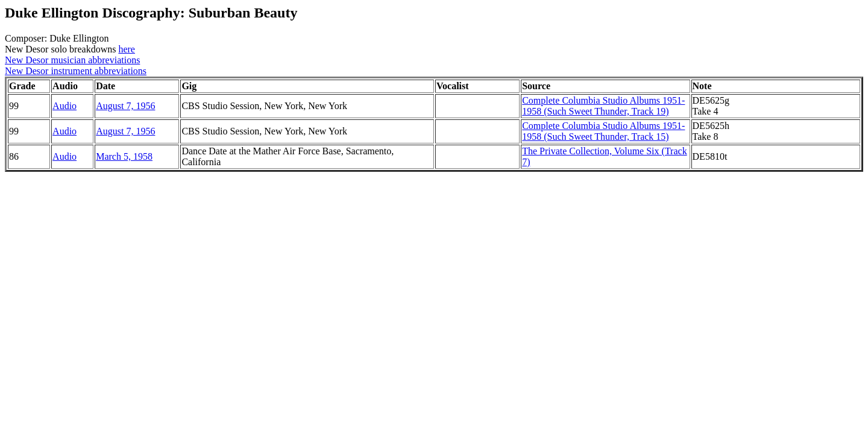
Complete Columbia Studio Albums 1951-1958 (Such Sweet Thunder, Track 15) (603, 131)
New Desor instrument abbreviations (76, 71)
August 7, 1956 (125, 106)
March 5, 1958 (124, 156)
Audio (64, 106)
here (127, 49)
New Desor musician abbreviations (72, 60)
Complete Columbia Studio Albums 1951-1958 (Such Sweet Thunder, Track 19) (603, 106)
